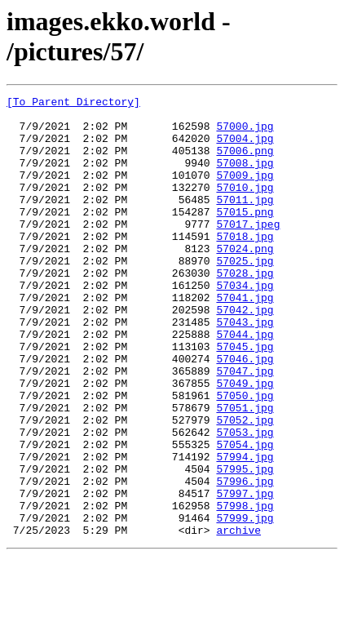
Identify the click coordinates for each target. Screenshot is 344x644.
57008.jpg (245, 177)
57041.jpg (245, 339)
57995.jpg (245, 544)
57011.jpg (245, 221)
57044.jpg (245, 383)
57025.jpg (245, 295)
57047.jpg (245, 427)
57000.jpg (245, 133)
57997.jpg (245, 574)
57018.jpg (245, 265)
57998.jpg (245, 588)
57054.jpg (245, 515)
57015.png (245, 236)
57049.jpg (245, 442)
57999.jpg (245, 603)
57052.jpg (245, 486)
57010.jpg (245, 207)
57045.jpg (245, 398)
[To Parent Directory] (73, 104)
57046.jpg (245, 412)
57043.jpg (245, 368)
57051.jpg (245, 471)
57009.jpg (245, 192)
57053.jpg (245, 500)
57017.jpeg (248, 251)
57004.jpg (245, 148)
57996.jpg (245, 559)
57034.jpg (245, 324)
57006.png (245, 162)
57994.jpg (245, 530)
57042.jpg (245, 353)
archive (238, 618)
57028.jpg (245, 309)
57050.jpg (245, 456)
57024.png (245, 280)
